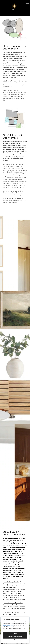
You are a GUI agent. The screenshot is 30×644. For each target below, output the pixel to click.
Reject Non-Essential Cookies (15, 637)
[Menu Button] (27, 3)
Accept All (15, 633)
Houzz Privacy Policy (8, 625)
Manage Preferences (15, 640)
